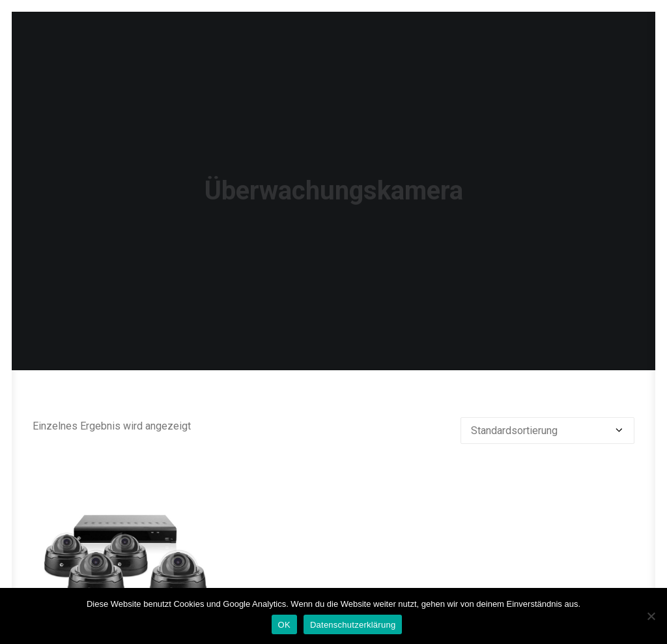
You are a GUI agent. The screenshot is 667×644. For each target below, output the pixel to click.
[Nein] (651, 616)
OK (284, 625)
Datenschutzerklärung (353, 625)
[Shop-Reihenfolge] (547, 466)
